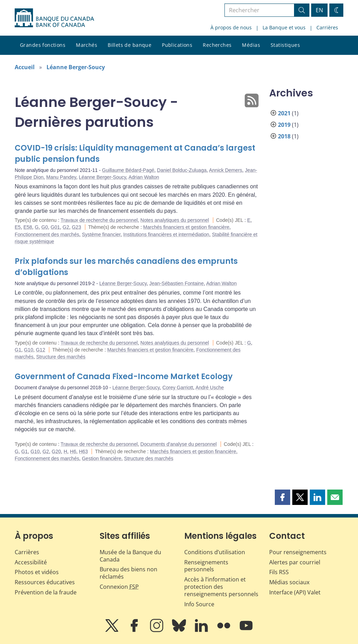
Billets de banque (130, 45)
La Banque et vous (284, 27)
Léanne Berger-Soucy (76, 67)
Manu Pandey (61, 177)
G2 (66, 227)
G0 (45, 227)
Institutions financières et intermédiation (166, 234)
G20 (56, 451)
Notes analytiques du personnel (175, 220)
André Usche (210, 388)
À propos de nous (231, 27)
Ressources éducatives (45, 582)
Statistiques (285, 45)
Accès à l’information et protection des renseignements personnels (221, 587)
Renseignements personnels (206, 566)
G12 (41, 350)
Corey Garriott (178, 388)
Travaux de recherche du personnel (99, 220)
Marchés (87, 45)
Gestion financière (102, 458)
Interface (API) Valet (295, 592)
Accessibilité (31, 562)
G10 (28, 350)
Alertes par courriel (295, 562)
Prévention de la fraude (46, 592)
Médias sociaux (289, 582)
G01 (55, 227)
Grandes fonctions (43, 45)
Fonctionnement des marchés (47, 234)
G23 (76, 227)
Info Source (199, 604)
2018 (284, 136)
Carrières (327, 27)
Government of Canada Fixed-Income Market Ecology (124, 377)
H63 (84, 451)
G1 (18, 350)
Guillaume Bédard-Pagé (128, 170)
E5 (18, 227)
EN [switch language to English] (319, 10)
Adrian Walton (144, 177)
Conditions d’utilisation (215, 552)
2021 (284, 113)
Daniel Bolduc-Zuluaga (182, 170)
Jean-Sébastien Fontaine (177, 283)
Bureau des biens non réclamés (128, 573)
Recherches (217, 45)
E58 (28, 227)
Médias (251, 45)
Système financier (101, 234)
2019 (284, 125)
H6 (73, 451)
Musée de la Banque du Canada (130, 556)
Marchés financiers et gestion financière (186, 227)
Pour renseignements (298, 552)
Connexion (119, 587)
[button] (282, 497)
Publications (177, 45)
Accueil (25, 67)
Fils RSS (279, 572)
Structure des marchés (61, 357)
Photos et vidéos (37, 572)
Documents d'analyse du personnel (179, 444)
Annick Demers (226, 170)
